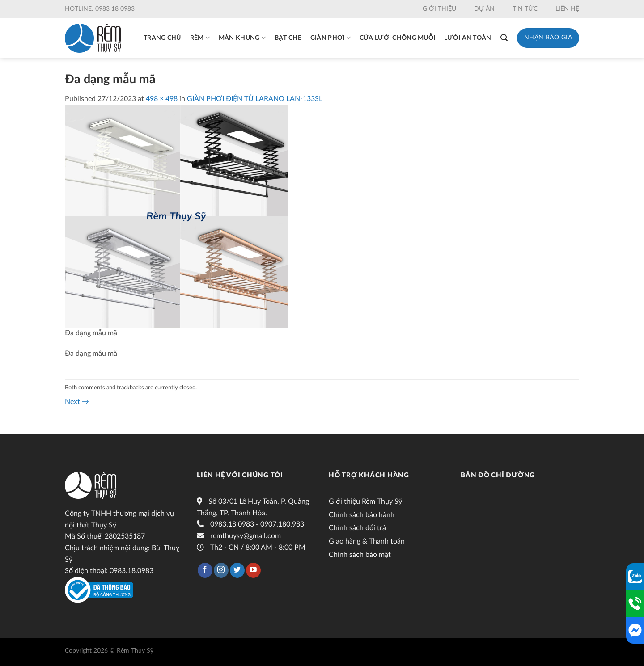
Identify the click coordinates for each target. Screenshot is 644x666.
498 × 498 (162, 99)
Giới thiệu (439, 9)
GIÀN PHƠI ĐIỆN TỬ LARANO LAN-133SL (255, 99)
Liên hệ (567, 9)
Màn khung (242, 38)
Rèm (200, 38)
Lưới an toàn (468, 38)
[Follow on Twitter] (237, 570)
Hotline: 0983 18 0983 (100, 9)
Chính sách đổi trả (357, 528)
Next (77, 402)
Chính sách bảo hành (362, 515)
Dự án (484, 9)
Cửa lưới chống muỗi (397, 38)
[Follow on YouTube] (253, 570)
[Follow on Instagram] (221, 570)
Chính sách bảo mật (360, 555)
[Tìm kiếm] (504, 38)
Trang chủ (162, 38)
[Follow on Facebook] (205, 570)
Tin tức (525, 9)
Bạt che (288, 38)
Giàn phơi (330, 38)
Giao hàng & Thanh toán (367, 541)
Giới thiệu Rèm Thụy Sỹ (365, 502)
